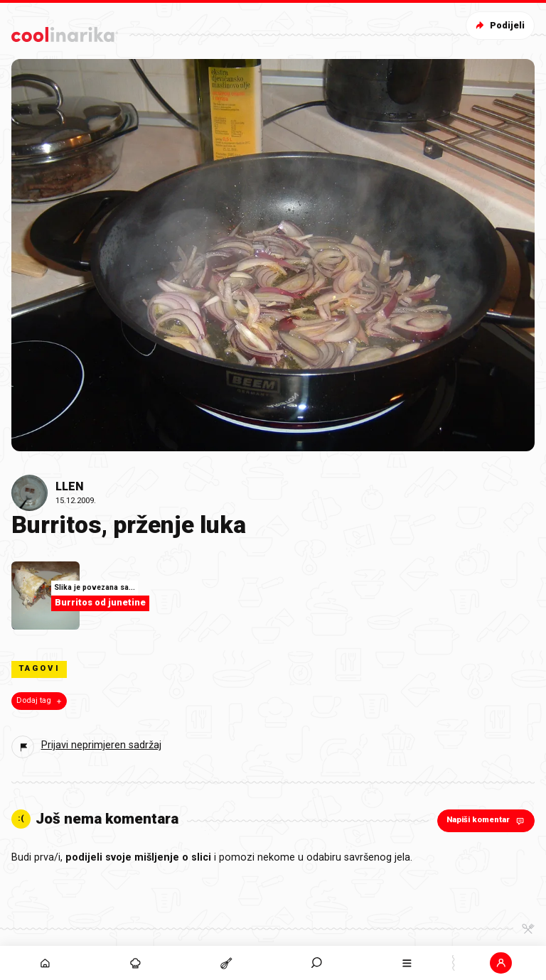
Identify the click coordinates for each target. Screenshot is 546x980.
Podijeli (499, 25)
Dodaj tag (40, 701)
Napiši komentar (487, 820)
